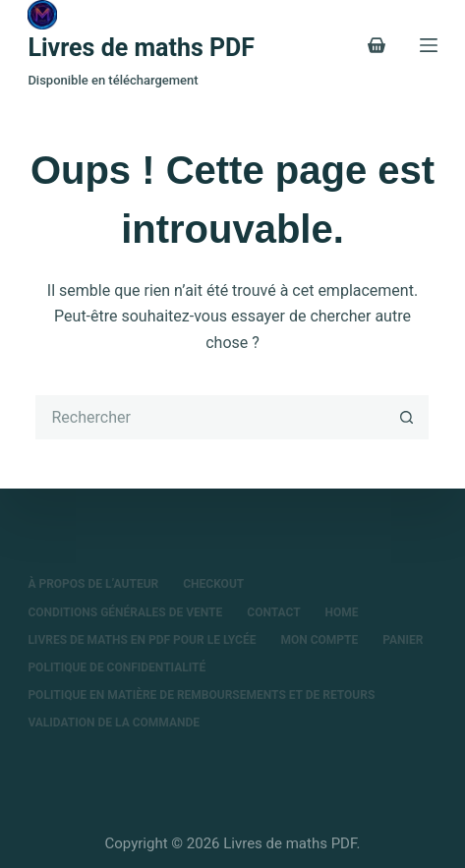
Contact (273, 612)
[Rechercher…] (210, 417)
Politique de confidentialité (116, 667)
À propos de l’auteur (93, 584)
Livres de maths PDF (141, 48)
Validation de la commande (114, 723)
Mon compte (319, 640)
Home (342, 612)
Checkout (213, 584)
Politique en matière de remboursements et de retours (201, 695)
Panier (403, 640)
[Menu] (429, 45)
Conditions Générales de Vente (125, 612)
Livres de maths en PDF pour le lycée (142, 640)
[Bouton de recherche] (407, 417)
